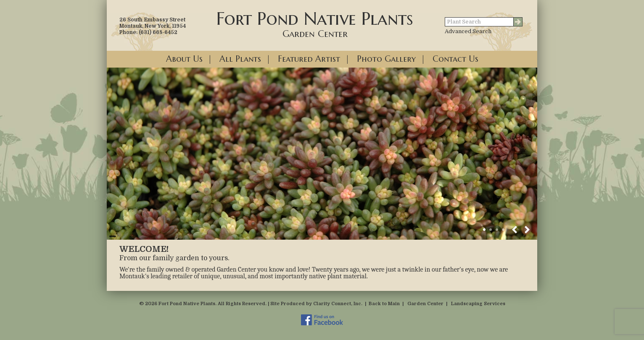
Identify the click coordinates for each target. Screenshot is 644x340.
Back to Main (384, 304)
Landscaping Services (478, 304)
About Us (184, 59)
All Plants (240, 59)
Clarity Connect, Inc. (338, 304)
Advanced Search (468, 31)
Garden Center (425, 304)
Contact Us (455, 59)
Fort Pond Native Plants (315, 24)
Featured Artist (309, 59)
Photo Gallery (386, 59)
